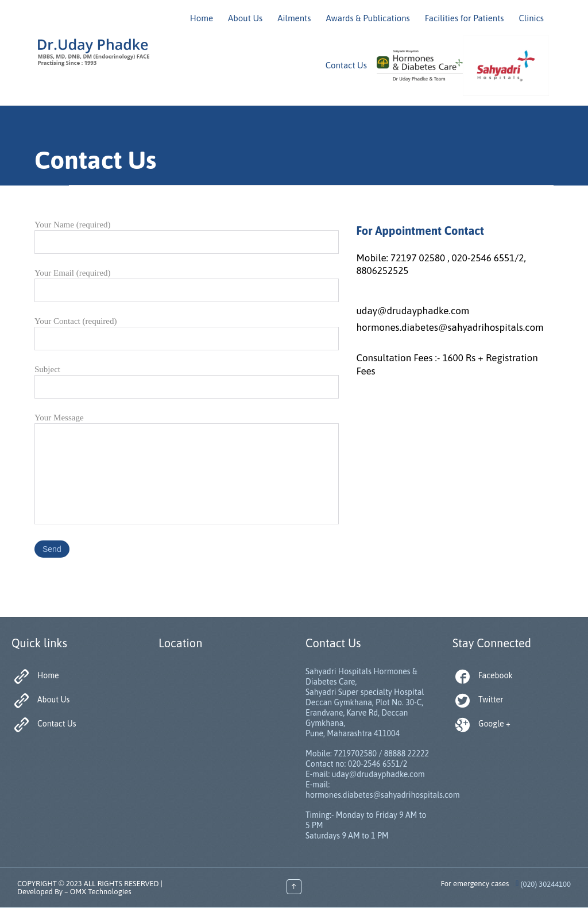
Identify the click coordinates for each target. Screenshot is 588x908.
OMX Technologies (101, 892)
